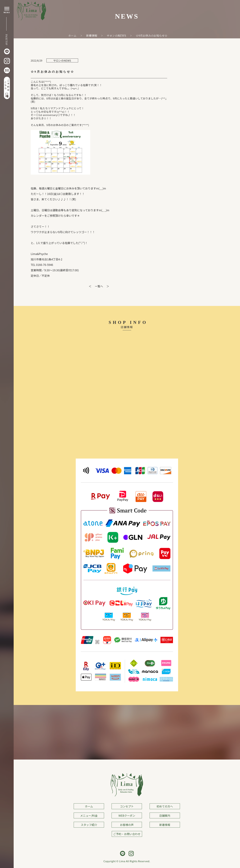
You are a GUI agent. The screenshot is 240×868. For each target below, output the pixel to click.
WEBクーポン (127, 815)
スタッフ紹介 (89, 825)
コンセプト (127, 806)
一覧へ (99, 286)
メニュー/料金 (89, 815)
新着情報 (165, 825)
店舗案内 (165, 815)
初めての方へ (165, 806)
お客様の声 (127, 825)
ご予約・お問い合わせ (127, 834)
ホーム (89, 806)
